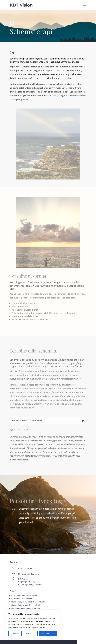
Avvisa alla (30, 634)
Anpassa (15, 634)
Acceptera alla (48, 634)
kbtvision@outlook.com (29, 574)
